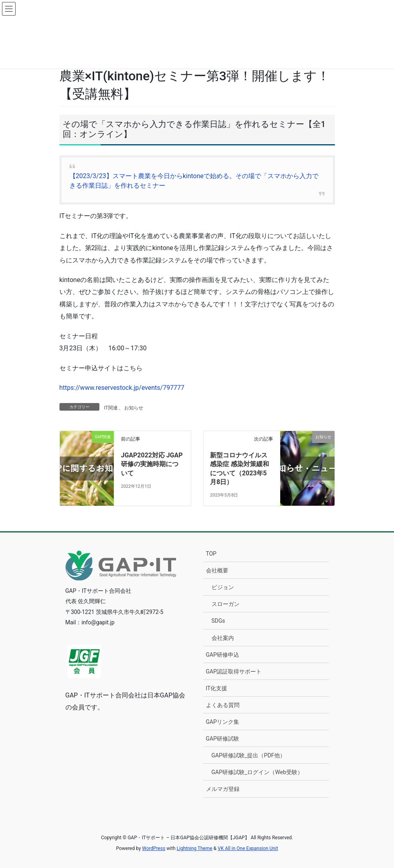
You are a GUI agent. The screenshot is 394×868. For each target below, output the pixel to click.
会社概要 (217, 570)
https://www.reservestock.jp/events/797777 (122, 388)
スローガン (226, 604)
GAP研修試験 (223, 739)
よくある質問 (223, 705)
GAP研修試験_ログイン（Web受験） (257, 772)
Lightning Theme (195, 848)
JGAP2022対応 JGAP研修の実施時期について (152, 464)
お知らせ (134, 408)
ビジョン (223, 587)
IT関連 (111, 408)
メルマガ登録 (223, 789)
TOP (211, 554)
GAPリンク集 (223, 722)
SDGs (218, 621)
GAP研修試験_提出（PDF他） (249, 755)
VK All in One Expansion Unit (248, 848)
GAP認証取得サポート (234, 671)
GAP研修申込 (223, 655)
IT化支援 (217, 688)
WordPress (154, 848)
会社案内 (223, 638)
